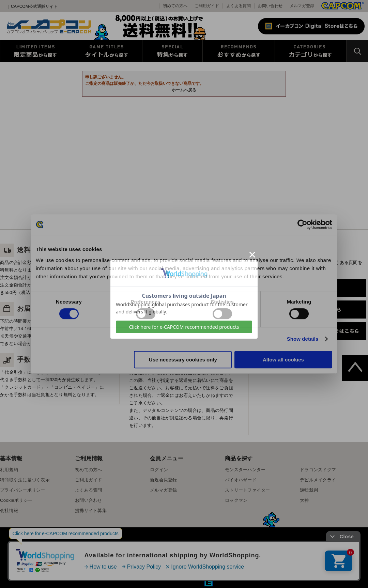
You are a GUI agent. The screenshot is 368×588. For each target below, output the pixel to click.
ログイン (159, 470)
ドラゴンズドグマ (318, 470)
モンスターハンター (245, 470)
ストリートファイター (248, 490)
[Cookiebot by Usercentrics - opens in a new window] (302, 225)
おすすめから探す (239, 51)
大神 (304, 500)
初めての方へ (89, 470)
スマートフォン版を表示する (184, 548)
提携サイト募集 (91, 510)
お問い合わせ (270, 6)
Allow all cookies (283, 360)
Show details (303, 339)
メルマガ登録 (302, 6)
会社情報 (9, 510)
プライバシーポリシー (23, 490)
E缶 (209, 583)
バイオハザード (241, 480)
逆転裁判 (309, 490)
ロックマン (236, 500)
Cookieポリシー (16, 500)
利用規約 (9, 470)
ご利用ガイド (89, 480)
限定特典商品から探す (36, 51)
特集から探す (172, 51)
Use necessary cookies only (183, 360)
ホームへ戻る (184, 90)
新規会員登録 (164, 480)
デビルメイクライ (318, 480)
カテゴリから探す (311, 51)
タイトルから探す (107, 51)
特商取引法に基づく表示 (25, 480)
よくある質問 (239, 6)
